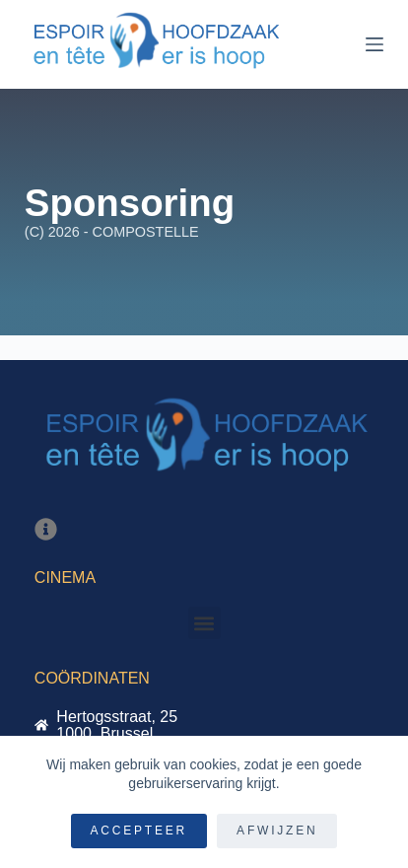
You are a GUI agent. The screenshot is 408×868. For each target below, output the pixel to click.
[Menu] (374, 44)
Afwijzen (277, 831)
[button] (204, 623)
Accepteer (139, 831)
